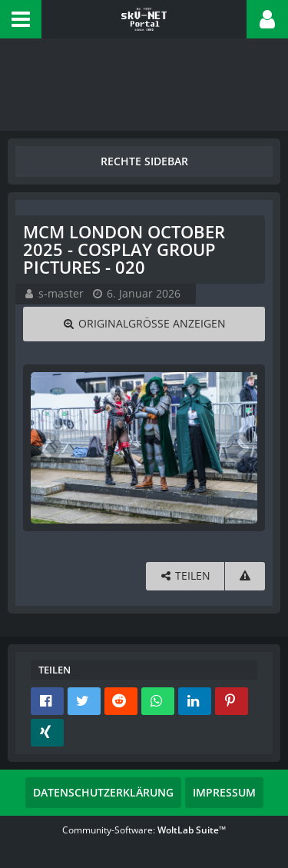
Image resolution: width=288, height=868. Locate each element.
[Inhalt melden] (245, 576)
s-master (61, 293)
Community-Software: (144, 830)
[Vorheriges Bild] (46, 447)
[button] (21, 19)
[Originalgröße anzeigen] (144, 324)
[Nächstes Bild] (242, 447)
